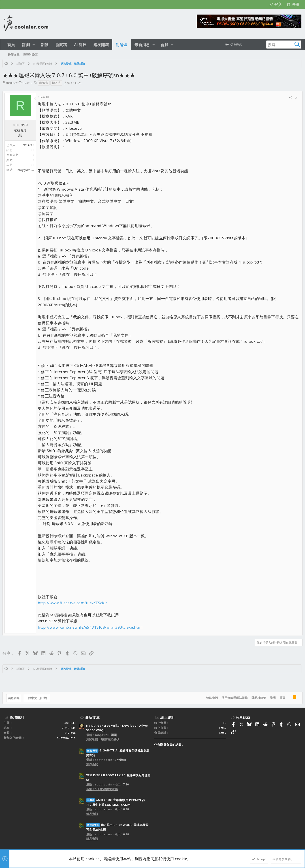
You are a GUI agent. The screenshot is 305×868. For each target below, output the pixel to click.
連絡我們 (211, 698)
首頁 (281, 698)
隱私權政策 (258, 698)
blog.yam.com (29, 170)
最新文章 (92, 717)
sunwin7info (66, 738)
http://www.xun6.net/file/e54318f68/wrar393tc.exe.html (91, 627)
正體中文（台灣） (38, 698)
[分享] (289, 98)
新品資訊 (92, 814)
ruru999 (12, 83)
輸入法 (57, 83)
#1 (296, 98)
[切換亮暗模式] (233, 45)
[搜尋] (273, 45)
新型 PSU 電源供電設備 (102, 789)
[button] (34, 45)
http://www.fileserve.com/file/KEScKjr (74, 603)
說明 (272, 698)
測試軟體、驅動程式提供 (103, 739)
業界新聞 (92, 764)
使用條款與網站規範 (234, 698)
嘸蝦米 (45, 83)
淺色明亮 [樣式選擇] (15, 698)
